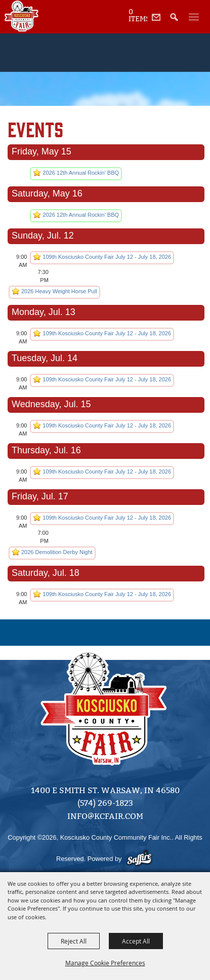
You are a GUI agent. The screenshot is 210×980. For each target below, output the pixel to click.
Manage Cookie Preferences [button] (105, 963)
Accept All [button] (136, 941)
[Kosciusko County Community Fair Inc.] (22, 16)
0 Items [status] (138, 16)
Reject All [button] (74, 941)
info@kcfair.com (105, 816)
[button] (177, 23)
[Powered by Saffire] (140, 859)
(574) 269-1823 (105, 803)
